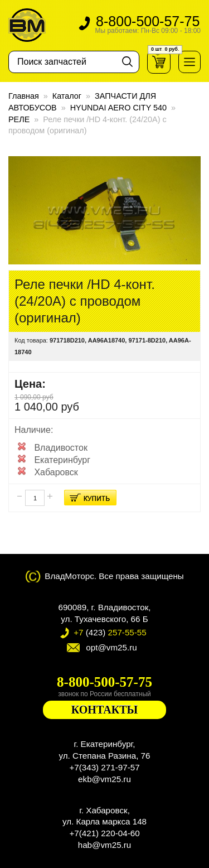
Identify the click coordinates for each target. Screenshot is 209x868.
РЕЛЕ (19, 119)
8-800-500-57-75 (148, 25)
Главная (24, 96)
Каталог (67, 96)
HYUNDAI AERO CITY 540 (118, 108)
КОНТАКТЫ (104, 710)
